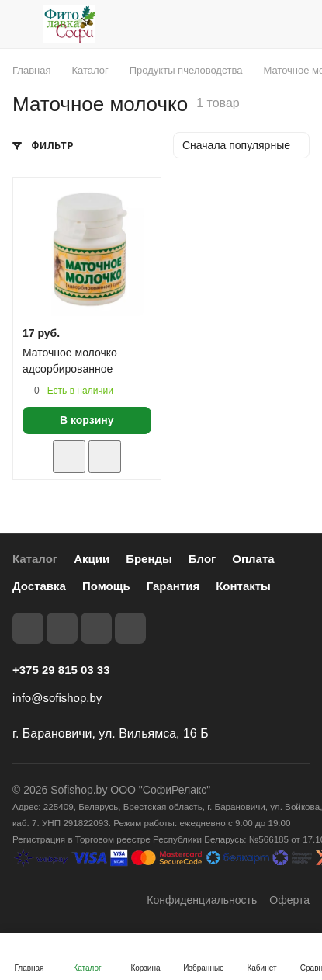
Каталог (35, 559)
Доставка (39, 586)
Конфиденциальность (202, 900)
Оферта (289, 900)
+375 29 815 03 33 (61, 670)
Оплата (253, 559)
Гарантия (173, 586)
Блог (203, 559)
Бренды (149, 559)
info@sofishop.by (57, 698)
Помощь (106, 586)
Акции (92, 559)
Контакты (243, 586)
